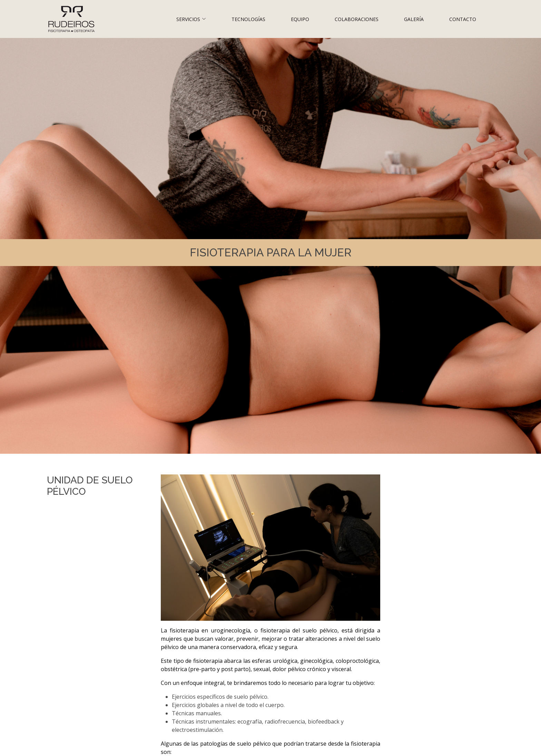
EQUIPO (300, 19)
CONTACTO (463, 19)
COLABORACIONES (357, 19)
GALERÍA (414, 19)
